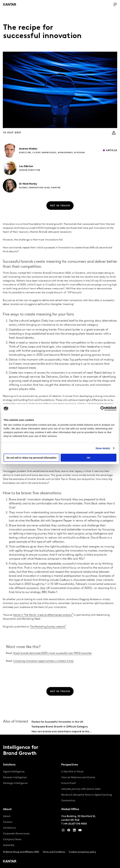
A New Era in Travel (72, 772)
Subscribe (9, 845)
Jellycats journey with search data (81, 789)
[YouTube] (74, 831)
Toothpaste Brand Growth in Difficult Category (60, 727)
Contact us (9, 828)
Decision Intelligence (15, 778)
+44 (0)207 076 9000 (75, 824)
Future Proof (68, 783)
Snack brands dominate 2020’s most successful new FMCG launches (52, 653)
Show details (103, 448)
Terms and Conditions (54, 852)
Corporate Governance (16, 834)
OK (89, 458)
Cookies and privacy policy (82, 852)
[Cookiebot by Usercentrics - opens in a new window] (103, 409)
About (7, 816)
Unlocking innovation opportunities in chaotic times (43, 661)
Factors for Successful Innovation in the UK (57, 722)
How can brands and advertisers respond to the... (62, 732)
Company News (12, 840)
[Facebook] (69, 831)
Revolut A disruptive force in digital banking (87, 795)
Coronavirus (68, 801)
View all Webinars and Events (78, 778)
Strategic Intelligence (15, 783)
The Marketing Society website (47, 627)
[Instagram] (63, 831)
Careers (8, 822)
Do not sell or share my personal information (31, 458)
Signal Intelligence (14, 772)
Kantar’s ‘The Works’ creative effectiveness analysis (43, 615)
